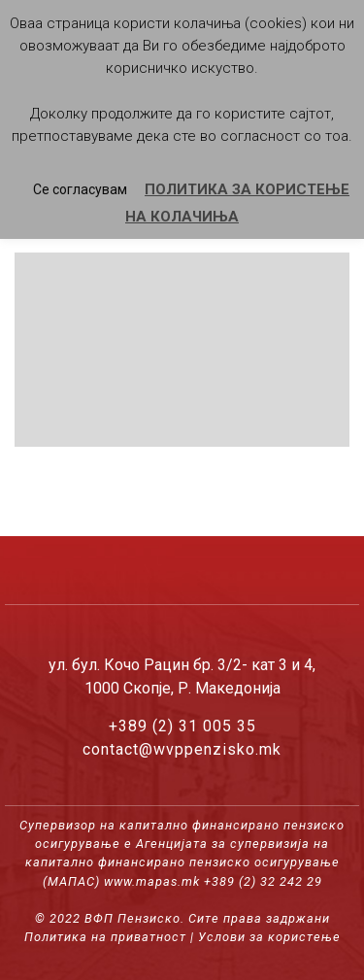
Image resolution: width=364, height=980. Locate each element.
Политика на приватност (105, 937)
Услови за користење (269, 937)
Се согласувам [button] (80, 189)
